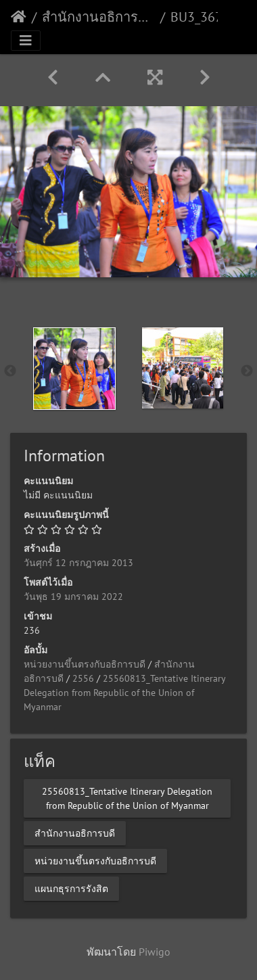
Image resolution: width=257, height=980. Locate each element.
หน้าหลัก (19, 17)
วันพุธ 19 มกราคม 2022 (73, 597)
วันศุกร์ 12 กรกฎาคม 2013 (78, 563)
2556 (83, 678)
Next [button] (247, 371)
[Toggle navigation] (26, 41)
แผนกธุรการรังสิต (71, 889)
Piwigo (155, 952)
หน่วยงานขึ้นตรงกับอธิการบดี (85, 664)
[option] (74, 369)
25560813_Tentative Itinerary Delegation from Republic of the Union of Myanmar (124, 693)
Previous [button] (10, 371)
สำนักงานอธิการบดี (98, 17)
